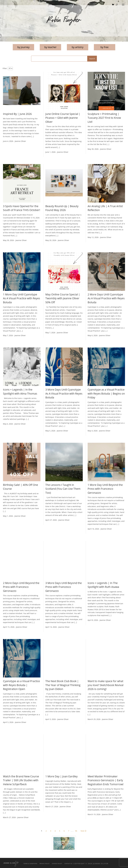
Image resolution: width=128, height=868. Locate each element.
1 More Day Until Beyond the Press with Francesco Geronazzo (105, 489)
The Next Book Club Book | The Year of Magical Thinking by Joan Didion (63, 685)
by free (104, 47)
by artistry (78, 47)
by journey (23, 47)
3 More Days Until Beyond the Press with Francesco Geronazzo (64, 587)
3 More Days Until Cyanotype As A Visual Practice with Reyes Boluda (64, 393)
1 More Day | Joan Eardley (61, 776)
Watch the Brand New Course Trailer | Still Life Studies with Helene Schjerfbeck (21, 780)
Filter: (5, 68)
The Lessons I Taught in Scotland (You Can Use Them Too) (63, 489)
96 (76, 831)
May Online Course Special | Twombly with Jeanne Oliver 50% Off (63, 298)
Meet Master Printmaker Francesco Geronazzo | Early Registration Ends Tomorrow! (106, 780)
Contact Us (68, 864)
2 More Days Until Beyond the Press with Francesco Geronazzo (21, 587)
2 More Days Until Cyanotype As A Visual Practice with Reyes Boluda (106, 298)
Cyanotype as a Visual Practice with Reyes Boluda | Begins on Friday (106, 393)
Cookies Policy (57, 864)
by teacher (50, 47)
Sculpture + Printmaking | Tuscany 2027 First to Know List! (104, 118)
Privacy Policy (44, 864)
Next (84, 831)
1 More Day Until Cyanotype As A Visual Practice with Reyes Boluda (21, 298)
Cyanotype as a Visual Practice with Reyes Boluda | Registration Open (21, 685)
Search (92, 59)
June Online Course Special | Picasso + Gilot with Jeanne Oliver (63, 118)
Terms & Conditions (30, 864)
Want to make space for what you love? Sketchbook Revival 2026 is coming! (105, 685)
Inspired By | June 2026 (17, 114)
